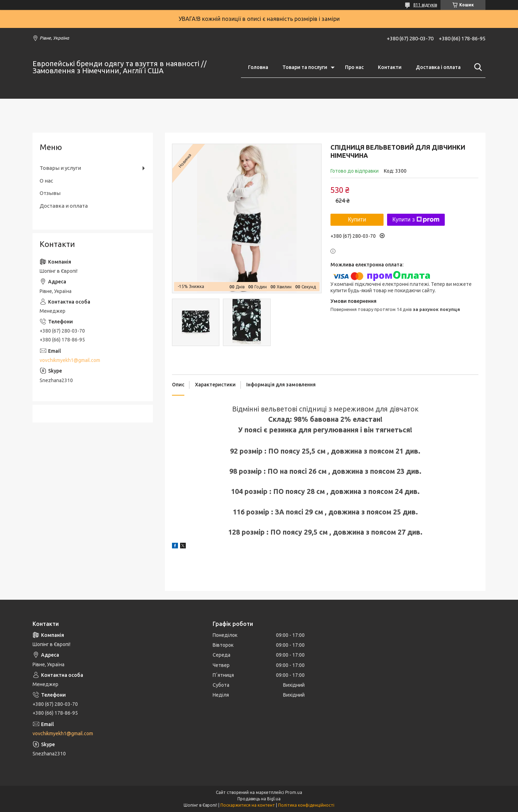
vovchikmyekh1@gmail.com (70, 360)
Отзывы (50, 193)
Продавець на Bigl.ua (259, 799)
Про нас (354, 67)
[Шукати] (477, 67)
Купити (357, 220)
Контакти (390, 67)
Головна (258, 67)
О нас (46, 181)
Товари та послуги (305, 67)
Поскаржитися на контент (248, 805)
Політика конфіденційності (306, 805)
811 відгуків (425, 5)
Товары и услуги (60, 168)
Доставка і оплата (438, 67)
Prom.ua (294, 792)
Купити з (416, 220)
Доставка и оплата (64, 206)
